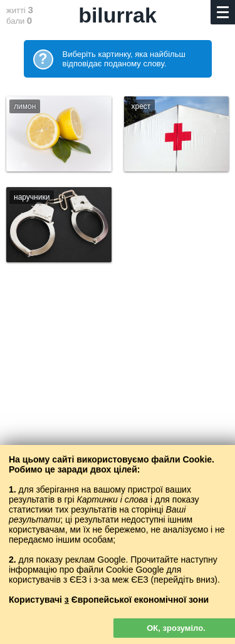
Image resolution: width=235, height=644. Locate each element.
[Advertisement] (118, 414)
